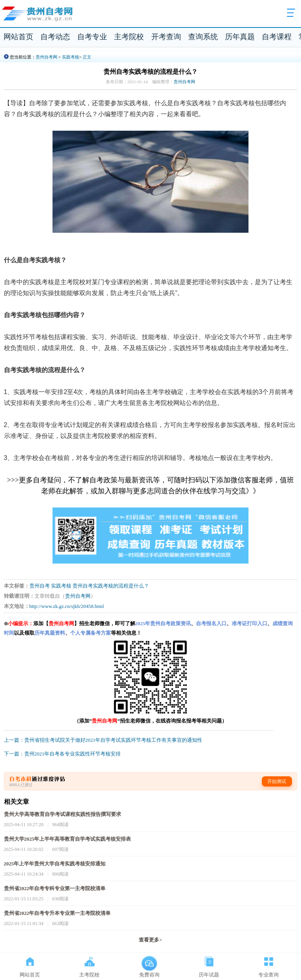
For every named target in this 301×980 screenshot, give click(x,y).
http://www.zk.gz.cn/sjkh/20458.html (67, 606)
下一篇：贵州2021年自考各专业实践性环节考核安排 (63, 754)
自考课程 (277, 37)
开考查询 (166, 37)
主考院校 (129, 37)
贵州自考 (40, 586)
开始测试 (277, 781)
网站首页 (18, 37)
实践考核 (71, 57)
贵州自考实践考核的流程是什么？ (111, 586)
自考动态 (55, 37)
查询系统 (203, 37)
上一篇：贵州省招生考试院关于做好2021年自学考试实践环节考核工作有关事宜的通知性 (103, 740)
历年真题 (240, 37)
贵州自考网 (46, 57)
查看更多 (150, 940)
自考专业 (92, 37)
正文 (87, 57)
